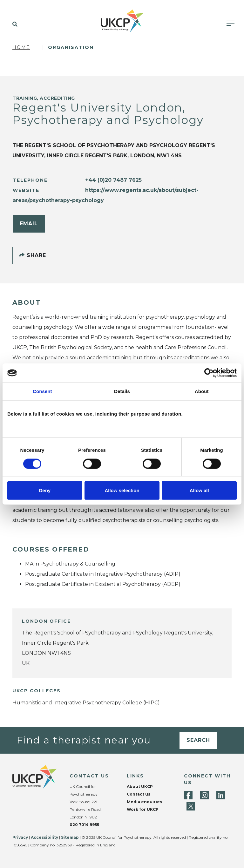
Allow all (199, 490)
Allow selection (122, 490)
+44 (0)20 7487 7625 (113, 180)
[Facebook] (188, 795)
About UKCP (140, 787)
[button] (14, 24)
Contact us (139, 794)
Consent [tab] (42, 391)
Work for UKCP (143, 809)
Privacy (20, 837)
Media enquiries (144, 802)
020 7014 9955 (84, 825)
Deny (45, 490)
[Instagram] (204, 795)
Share (33, 255)
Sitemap (70, 837)
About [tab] (202, 391)
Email (29, 224)
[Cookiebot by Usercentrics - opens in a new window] (209, 373)
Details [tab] (122, 391)
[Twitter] (191, 806)
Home (21, 47)
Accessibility (44, 837)
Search (198, 740)
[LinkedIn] (221, 795)
